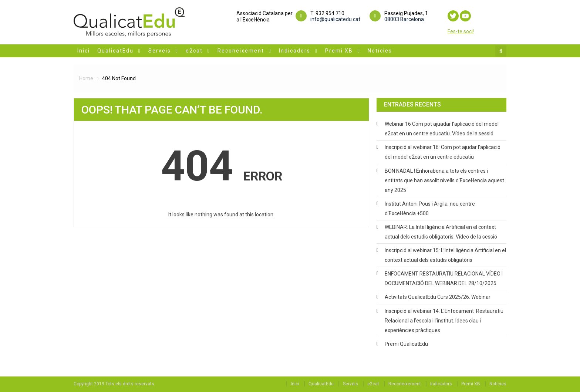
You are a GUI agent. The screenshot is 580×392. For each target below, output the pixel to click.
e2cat (194, 51)
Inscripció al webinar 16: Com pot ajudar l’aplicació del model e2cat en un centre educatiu (443, 152)
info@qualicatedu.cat (335, 19)
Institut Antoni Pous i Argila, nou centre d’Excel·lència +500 (430, 209)
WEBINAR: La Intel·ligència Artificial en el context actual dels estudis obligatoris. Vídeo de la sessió (441, 232)
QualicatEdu (115, 51)
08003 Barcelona (404, 19)
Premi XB (339, 51)
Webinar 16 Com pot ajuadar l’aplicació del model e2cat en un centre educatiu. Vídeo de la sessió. (442, 129)
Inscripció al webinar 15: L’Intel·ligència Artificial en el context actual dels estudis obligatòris (445, 255)
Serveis (160, 51)
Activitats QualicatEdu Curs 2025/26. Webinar (438, 297)
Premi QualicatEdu (406, 344)
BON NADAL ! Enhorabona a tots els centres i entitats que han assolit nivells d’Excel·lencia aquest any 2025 (444, 180)
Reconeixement (241, 51)
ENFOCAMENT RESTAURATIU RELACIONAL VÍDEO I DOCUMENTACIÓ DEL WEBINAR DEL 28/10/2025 (444, 278)
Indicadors (295, 51)
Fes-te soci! (461, 31)
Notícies (380, 51)
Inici (84, 51)
